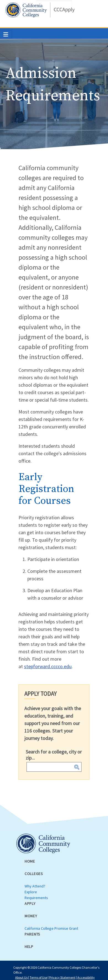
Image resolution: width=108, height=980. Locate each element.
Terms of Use (38, 977)
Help (29, 947)
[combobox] (54, 767)
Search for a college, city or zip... (54, 755)
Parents (32, 934)
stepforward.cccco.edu (48, 666)
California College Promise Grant (51, 928)
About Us (21, 977)
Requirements (36, 898)
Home (30, 861)
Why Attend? (35, 886)
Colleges (34, 874)
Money (31, 916)
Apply (30, 903)
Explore (31, 892)
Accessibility (86, 977)
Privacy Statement (62, 977)
